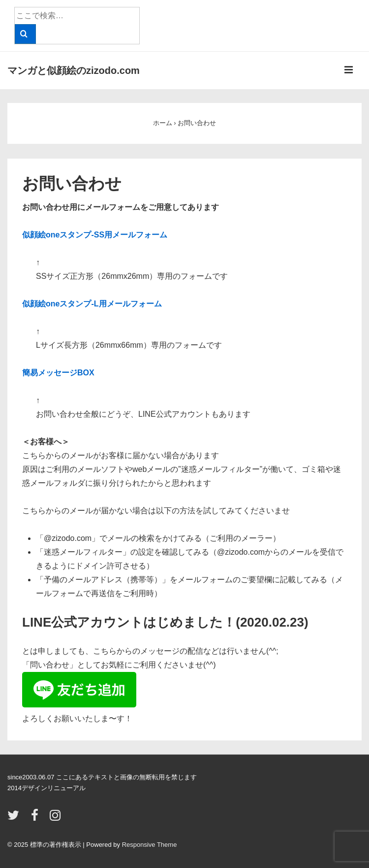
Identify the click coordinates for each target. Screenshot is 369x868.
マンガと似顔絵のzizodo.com (74, 70)
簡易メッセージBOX (58, 373)
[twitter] (15, 818)
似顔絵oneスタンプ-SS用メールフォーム (95, 235)
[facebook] (37, 818)
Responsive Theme (150, 845)
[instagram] (56, 818)
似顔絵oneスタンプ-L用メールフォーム (92, 304)
